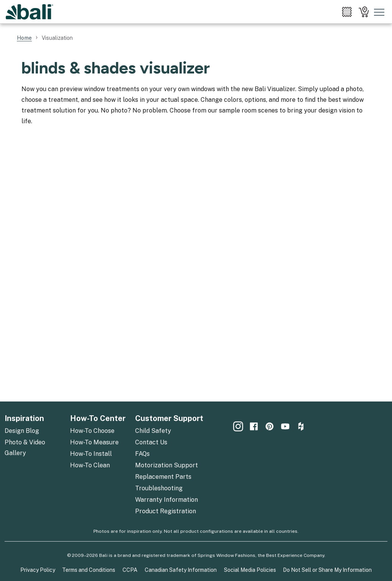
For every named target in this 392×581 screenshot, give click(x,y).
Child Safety (153, 431)
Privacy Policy (38, 570)
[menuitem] (347, 12)
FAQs (142, 454)
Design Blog (22, 431)
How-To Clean (90, 465)
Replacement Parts (163, 477)
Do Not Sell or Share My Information (327, 570)
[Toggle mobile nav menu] (379, 12)
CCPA (130, 570)
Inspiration (24, 418)
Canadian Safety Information (181, 570)
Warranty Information (167, 500)
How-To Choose (92, 431)
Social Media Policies (250, 570)
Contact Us (151, 442)
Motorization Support (167, 465)
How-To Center (98, 418)
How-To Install (91, 454)
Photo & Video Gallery (25, 448)
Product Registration (166, 511)
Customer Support (169, 418)
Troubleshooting (159, 488)
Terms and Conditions (89, 570)
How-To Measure (94, 442)
